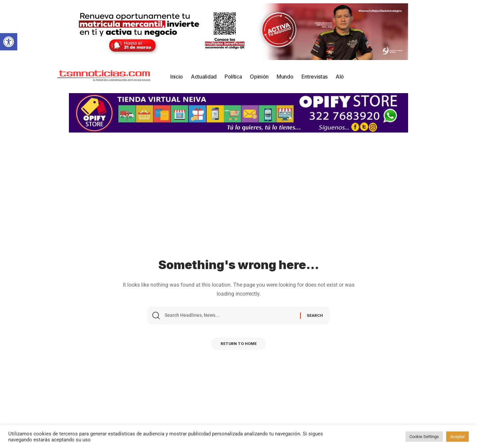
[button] (9, 42)
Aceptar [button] (457, 437)
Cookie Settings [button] (424, 437)
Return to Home (238, 346)
